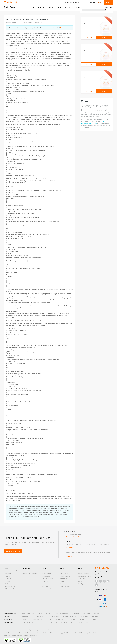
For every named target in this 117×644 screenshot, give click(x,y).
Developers (59, 619)
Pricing (59, 8)
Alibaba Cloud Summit (11, 589)
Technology (45, 571)
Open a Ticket (70, 547)
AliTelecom (71, 633)
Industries (50, 619)
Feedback (63, 581)
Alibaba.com (46, 633)
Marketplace (68, 8)
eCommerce (76, 614)
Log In (100, 2)
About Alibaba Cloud (11, 571)
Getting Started (46, 581)
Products (41, 8)
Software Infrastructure (69, 616)
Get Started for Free (13, 551)
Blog (43, 584)
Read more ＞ (64, 28)
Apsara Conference (10, 586)
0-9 (87, 622)
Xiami (90, 633)
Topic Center (25, 619)
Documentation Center (85, 571)
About (33, 8)
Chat (67, 537)
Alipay (100, 633)
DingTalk (95, 633)
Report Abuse (64, 579)
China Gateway (46, 576)
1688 (52, 633)
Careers (6, 630)
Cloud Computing (38, 619)
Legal (37, 630)
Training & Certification (48, 589)
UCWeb (81, 633)
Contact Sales (108, 8)
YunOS (66, 633)
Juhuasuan (32, 633)
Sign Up (109, 2)
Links (56, 630)
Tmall (26, 633)
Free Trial (26, 571)
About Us (15, 630)
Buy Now (104, 37)
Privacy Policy (27, 630)
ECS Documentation (38, 616)
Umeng (86, 633)
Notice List (47, 630)
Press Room (82, 579)
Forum (62, 584)
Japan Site (25, 616)
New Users (95, 616)
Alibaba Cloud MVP (84, 574)
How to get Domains (53, 616)
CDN (41, 614)
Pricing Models (9, 574)
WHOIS (80, 581)
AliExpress (39, 633)
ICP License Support (47, 579)
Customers (8, 579)
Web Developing (71, 619)
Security (96, 614)
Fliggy (61, 633)
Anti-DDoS (49, 614)
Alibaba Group (8, 633)
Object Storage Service (62, 614)
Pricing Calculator (65, 586)
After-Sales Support (65, 576)
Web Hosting (87, 614)
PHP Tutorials (92, 619)
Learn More (89, 37)
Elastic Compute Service (29, 614)
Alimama (56, 633)
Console (93, 2)
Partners (78, 8)
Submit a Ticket (64, 574)
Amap (77, 633)
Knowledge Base (46, 574)
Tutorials (82, 619)
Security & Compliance (84, 576)
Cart (85, 2)
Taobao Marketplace (18, 633)
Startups (7, 584)
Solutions (50, 8)
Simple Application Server (30, 574)
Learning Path (84, 616)
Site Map (81, 584)
